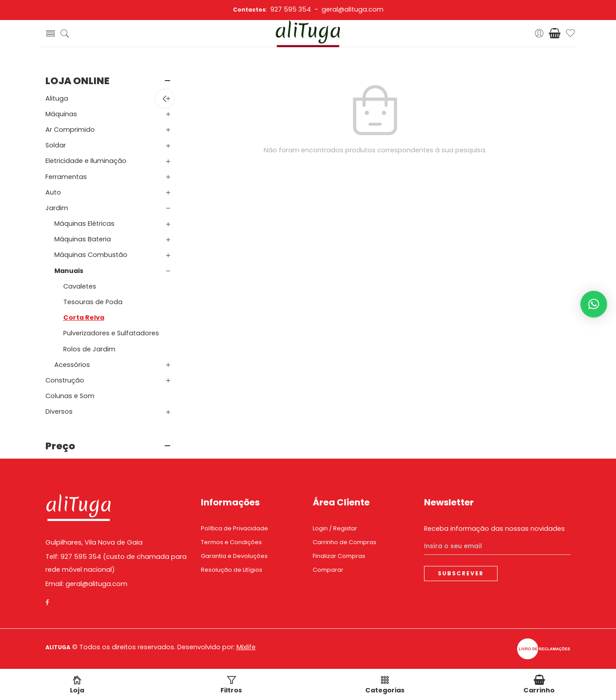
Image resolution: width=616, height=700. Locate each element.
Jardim (57, 208)
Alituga (57, 98)
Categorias (385, 685)
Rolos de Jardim (89, 349)
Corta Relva (84, 317)
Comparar (328, 570)
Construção (65, 380)
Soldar (56, 145)
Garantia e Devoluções (234, 556)
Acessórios (72, 365)
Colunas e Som (70, 396)
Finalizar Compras (339, 556)
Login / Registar (335, 528)
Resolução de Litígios (232, 570)
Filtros (231, 685)
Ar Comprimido (70, 130)
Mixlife (246, 647)
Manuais (69, 271)
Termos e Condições (231, 542)
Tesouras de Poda (93, 302)
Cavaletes (80, 286)
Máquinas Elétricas (84, 224)
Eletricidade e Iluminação (86, 161)
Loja (77, 685)
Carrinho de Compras (345, 542)
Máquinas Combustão (91, 255)
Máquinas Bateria (83, 239)
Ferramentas (66, 177)
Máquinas (61, 114)
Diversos (59, 411)
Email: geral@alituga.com (86, 584)
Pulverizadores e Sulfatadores (111, 333)
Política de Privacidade (235, 528)
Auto (53, 192)
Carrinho (539, 685)
